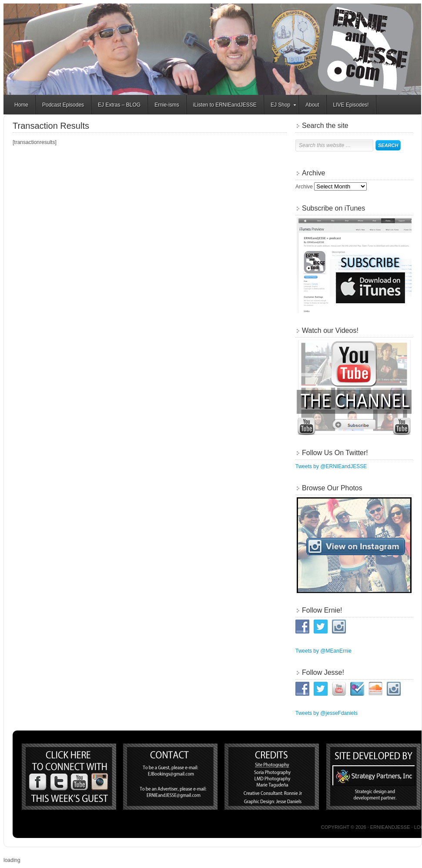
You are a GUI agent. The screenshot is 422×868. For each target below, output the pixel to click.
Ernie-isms (167, 105)
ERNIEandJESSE (212, 49)
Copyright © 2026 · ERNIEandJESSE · (368, 827)
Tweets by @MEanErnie (323, 651)
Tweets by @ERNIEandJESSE (331, 466)
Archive (304, 187)
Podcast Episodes (63, 105)
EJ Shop (280, 106)
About (312, 105)
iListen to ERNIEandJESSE (225, 105)
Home (21, 105)
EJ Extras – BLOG (119, 105)
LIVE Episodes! (351, 105)
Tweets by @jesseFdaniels (327, 713)
